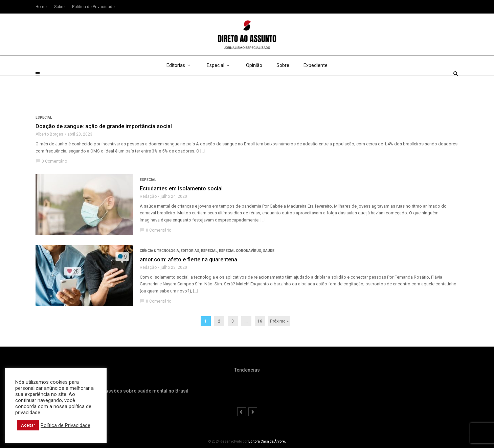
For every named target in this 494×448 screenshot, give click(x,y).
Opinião (254, 81)
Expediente (316, 81)
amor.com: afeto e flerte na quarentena (188, 260)
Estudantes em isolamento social (181, 188)
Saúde (269, 251)
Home (41, 7)
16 (260, 321)
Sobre (283, 81)
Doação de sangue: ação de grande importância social (104, 126)
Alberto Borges (49, 134)
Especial (219, 81)
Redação (148, 196)
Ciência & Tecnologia (159, 251)
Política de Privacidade (93, 7)
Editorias (179, 81)
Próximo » (279, 321)
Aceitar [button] (28, 425)
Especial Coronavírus (240, 251)
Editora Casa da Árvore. (267, 441)
